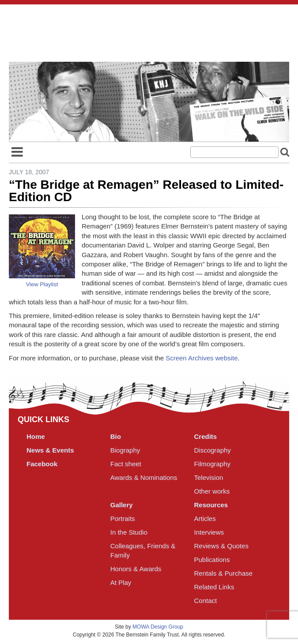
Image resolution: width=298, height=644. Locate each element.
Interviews (209, 532)
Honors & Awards (136, 569)
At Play (121, 582)
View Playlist (42, 284)
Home (36, 436)
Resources (211, 505)
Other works (212, 491)
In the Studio (129, 532)
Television (209, 477)
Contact (206, 601)
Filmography (213, 464)
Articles (205, 519)
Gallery (122, 505)
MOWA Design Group (158, 627)
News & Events (50, 450)
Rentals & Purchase (224, 573)
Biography (125, 450)
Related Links (214, 587)
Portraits (123, 519)
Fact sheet (126, 464)
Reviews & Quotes (221, 546)
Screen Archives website (202, 358)
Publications (212, 560)
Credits (206, 436)
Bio (116, 436)
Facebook (42, 464)
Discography (213, 450)
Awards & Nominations (144, 477)
